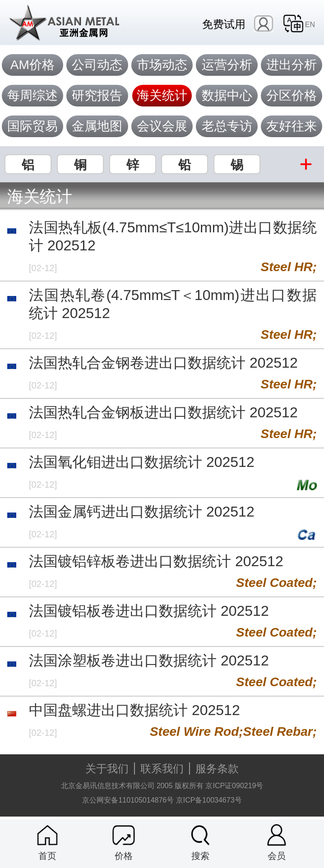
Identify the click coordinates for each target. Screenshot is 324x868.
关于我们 (107, 769)
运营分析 (227, 65)
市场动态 (162, 65)
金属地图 (97, 126)
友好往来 (292, 126)
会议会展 (162, 126)
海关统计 (162, 95)
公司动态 (97, 65)
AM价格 (32, 65)
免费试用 (224, 24)
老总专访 (227, 126)
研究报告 (97, 95)
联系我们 (162, 769)
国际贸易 (32, 126)
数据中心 (227, 95)
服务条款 (217, 769)
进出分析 (292, 65)
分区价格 (292, 95)
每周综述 (32, 95)
